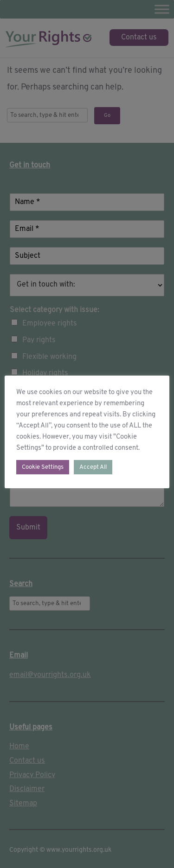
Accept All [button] (93, 467)
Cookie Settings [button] (43, 467)
